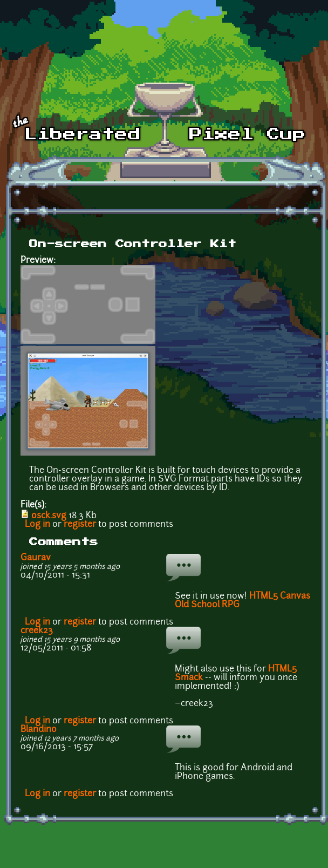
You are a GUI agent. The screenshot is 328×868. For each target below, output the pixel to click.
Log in (37, 525)
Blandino (39, 730)
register (80, 525)
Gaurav (36, 558)
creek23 (37, 631)
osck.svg (49, 516)
